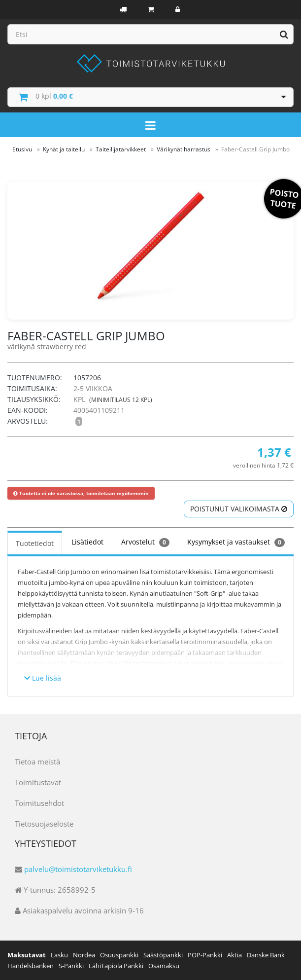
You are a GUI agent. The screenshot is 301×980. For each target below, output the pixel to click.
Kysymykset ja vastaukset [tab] (236, 542)
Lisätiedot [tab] (87, 542)
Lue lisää (43, 678)
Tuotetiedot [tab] (35, 543)
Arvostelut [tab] (145, 542)
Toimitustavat (38, 782)
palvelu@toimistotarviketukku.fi (78, 869)
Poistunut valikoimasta (239, 509)
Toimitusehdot (39, 803)
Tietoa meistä (37, 762)
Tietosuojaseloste (44, 824)
